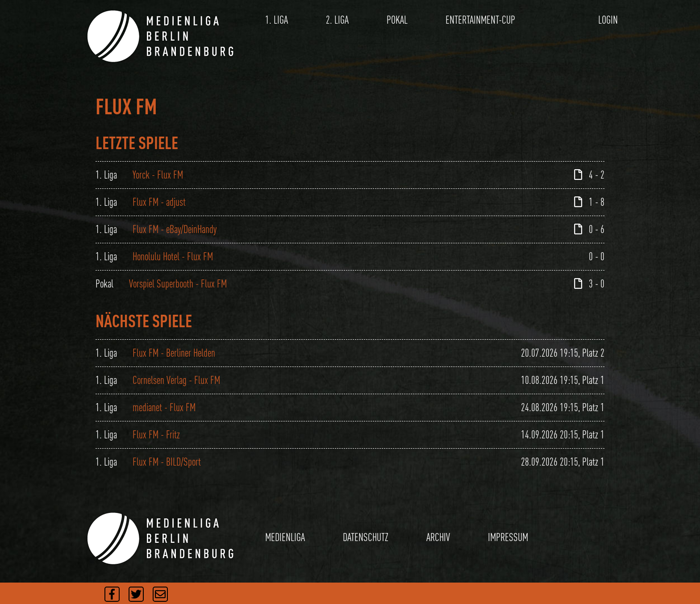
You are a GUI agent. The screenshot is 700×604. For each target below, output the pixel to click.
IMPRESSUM (508, 537)
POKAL (397, 20)
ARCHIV (438, 537)
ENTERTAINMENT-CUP (480, 20)
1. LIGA (277, 20)
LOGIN (608, 20)
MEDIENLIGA (285, 537)
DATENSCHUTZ (366, 537)
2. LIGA (337, 20)
